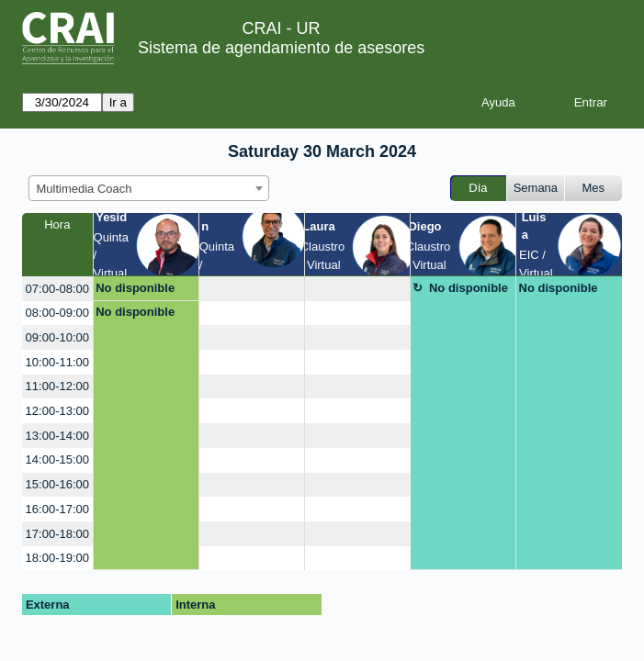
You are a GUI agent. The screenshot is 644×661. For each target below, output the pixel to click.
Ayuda (498, 102)
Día (478, 188)
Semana (536, 188)
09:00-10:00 (57, 337)
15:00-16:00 (57, 484)
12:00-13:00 (57, 411)
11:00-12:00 (57, 386)
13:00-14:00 (57, 436)
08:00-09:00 (57, 313)
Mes (594, 188)
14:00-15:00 (57, 459)
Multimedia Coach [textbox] (85, 189)
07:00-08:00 (57, 289)
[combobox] (149, 188)
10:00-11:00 (57, 362)
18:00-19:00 (57, 558)
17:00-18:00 (57, 534)
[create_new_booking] (252, 289)
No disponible (135, 288)
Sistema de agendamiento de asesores (281, 48)
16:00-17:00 (57, 509)
